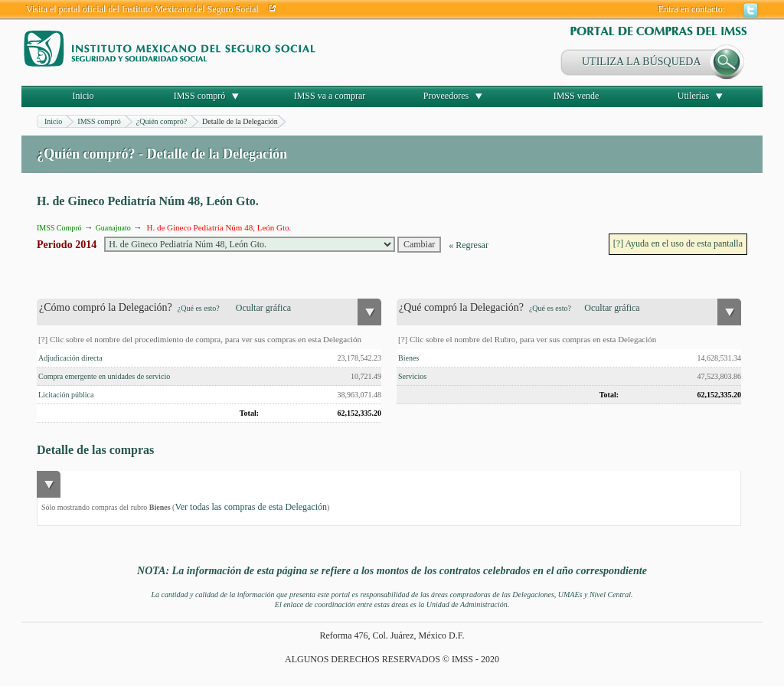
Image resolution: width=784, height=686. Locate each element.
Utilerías (693, 96)
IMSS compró (200, 96)
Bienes (408, 358)
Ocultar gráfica (263, 308)
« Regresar (469, 245)
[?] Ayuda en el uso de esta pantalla (678, 243)
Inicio (83, 96)
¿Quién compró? (162, 121)
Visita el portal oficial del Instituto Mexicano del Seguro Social (142, 9)
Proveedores (446, 96)
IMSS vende (577, 96)
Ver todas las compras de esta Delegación (251, 507)
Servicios (412, 376)
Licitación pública (66, 395)
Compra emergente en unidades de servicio (104, 376)
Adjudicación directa (70, 358)
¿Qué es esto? (199, 308)
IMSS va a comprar (330, 96)
